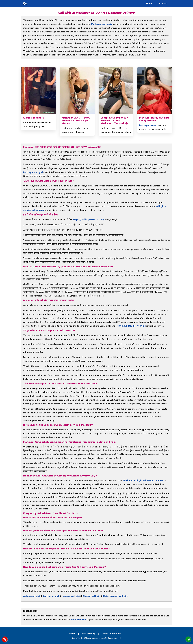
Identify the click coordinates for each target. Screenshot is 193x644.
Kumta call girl (51, 596)
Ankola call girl (32, 596)
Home (149, 3)
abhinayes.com (78, 620)
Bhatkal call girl (91, 596)
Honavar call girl (71, 596)
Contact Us (162, 3)
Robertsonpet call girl (115, 596)
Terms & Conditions (111, 634)
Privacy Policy (88, 634)
